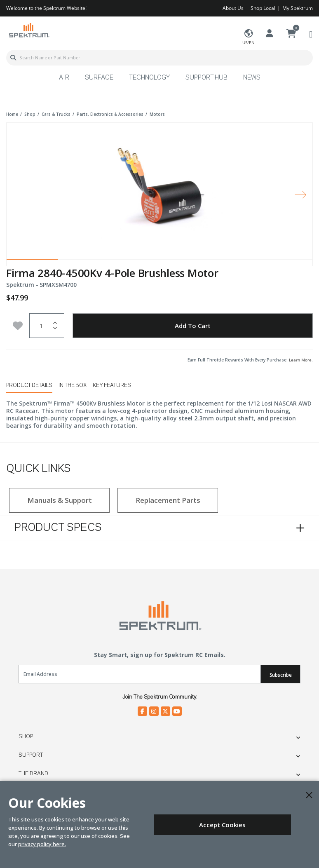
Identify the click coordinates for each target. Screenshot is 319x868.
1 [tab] (32, 261)
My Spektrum (298, 8)
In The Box (73, 385)
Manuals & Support (60, 500)
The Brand (33, 774)
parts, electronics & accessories (110, 114)
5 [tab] (236, 261)
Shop (26, 737)
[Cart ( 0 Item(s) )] (291, 34)
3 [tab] (134, 261)
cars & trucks (56, 114)
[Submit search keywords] (13, 58)
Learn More (300, 360)
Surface (99, 78)
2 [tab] (83, 261)
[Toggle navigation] (311, 34)
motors (157, 114)
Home (12, 114)
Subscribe (281, 675)
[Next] (300, 194)
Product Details (29, 385)
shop (30, 114)
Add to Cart (193, 326)
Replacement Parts (168, 500)
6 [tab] (287, 261)
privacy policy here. (42, 844)
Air (64, 78)
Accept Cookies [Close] (222, 825)
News (252, 78)
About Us (233, 8)
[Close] (309, 795)
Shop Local (263, 8)
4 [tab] (185, 261)
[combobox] (159, 58)
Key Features (112, 385)
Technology (149, 78)
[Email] (140, 674)
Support (31, 755)
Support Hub (206, 78)
